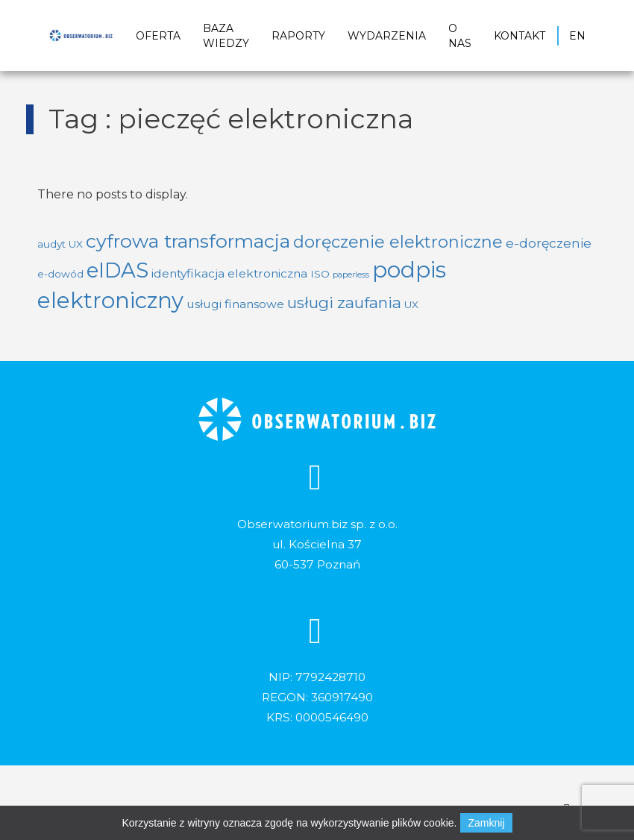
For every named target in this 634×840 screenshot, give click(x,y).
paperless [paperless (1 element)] (351, 275)
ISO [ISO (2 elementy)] (320, 274)
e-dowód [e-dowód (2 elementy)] (60, 274)
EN (577, 36)
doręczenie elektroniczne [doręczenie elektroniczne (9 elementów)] (398, 242)
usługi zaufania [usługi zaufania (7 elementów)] (344, 303)
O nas (460, 36)
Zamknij (486, 823)
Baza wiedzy (226, 36)
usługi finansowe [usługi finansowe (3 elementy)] (235, 304)
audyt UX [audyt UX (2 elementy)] (60, 244)
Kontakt (520, 36)
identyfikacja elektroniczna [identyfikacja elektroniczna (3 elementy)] (229, 273)
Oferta (158, 36)
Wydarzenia (387, 36)
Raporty (298, 36)
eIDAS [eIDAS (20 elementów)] (117, 270)
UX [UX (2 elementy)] (411, 304)
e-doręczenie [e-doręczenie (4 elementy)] (549, 243)
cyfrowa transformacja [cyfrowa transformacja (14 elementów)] (188, 241)
